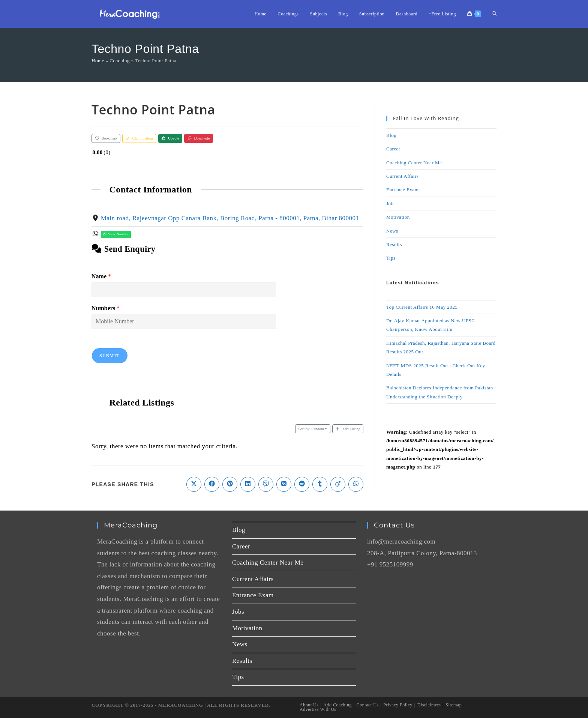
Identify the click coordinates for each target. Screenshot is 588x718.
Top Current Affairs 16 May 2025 (422, 307)
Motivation (398, 217)
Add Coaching (337, 705)
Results (394, 244)
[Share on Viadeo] (338, 484)
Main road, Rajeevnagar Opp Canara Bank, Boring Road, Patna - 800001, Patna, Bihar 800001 (230, 218)
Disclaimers (429, 705)
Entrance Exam (402, 190)
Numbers (106, 308)
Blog (391, 135)
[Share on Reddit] (302, 484)
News (392, 231)
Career (393, 149)
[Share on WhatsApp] (356, 484)
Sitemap (454, 705)
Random (311, 429)
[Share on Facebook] (212, 484)
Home (98, 61)
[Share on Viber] (266, 484)
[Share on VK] (284, 484)
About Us (309, 705)
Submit (110, 356)
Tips (391, 258)
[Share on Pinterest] (230, 484)
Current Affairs (402, 176)
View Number (116, 234)
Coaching (120, 61)
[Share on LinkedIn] (248, 484)
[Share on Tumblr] (320, 484)
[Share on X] (194, 484)
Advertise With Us (318, 709)
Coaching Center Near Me (414, 163)
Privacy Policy (398, 705)
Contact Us (368, 705)
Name (101, 276)
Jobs (391, 204)
